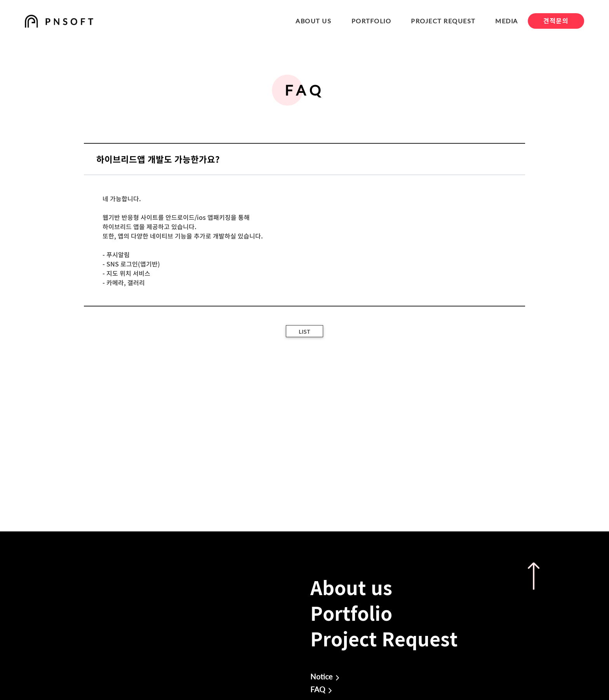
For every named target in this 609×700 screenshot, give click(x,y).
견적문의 (556, 21)
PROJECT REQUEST (443, 21)
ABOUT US (313, 21)
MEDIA (507, 21)
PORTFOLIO (371, 21)
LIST (304, 331)
